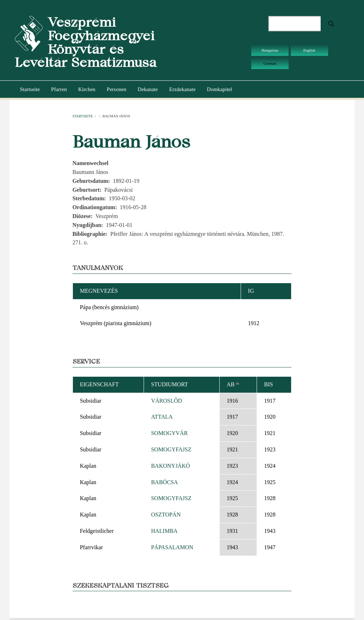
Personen (116, 89)
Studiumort (170, 384)
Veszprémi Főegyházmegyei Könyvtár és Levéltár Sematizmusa (86, 42)
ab (234, 384)
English (309, 50)
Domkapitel (220, 89)
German (270, 63)
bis (269, 384)
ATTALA (162, 417)
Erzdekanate (182, 89)
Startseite (30, 89)
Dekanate (148, 89)
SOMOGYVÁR (169, 433)
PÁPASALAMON (172, 547)
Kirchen (87, 89)
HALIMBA (164, 531)
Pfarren (59, 89)
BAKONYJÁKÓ (170, 466)
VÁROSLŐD (167, 401)
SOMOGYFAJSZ (171, 449)
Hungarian (270, 50)
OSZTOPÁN (166, 515)
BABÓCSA (165, 482)
